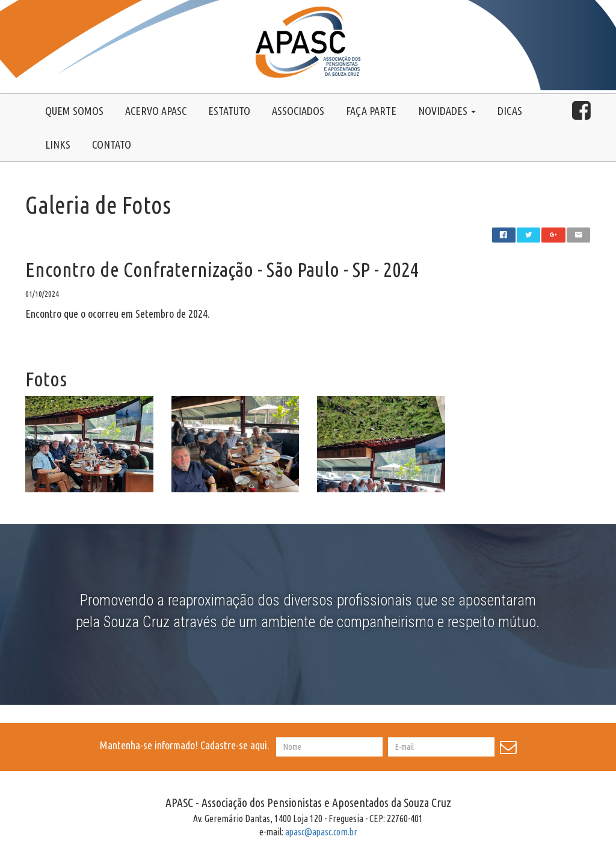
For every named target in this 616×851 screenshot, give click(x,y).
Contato (112, 144)
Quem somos (74, 111)
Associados (298, 111)
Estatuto (229, 111)
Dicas (510, 111)
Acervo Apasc (156, 111)
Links (58, 144)
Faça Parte (371, 111)
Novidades (447, 111)
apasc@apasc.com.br (321, 832)
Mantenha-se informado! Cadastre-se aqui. (187, 745)
